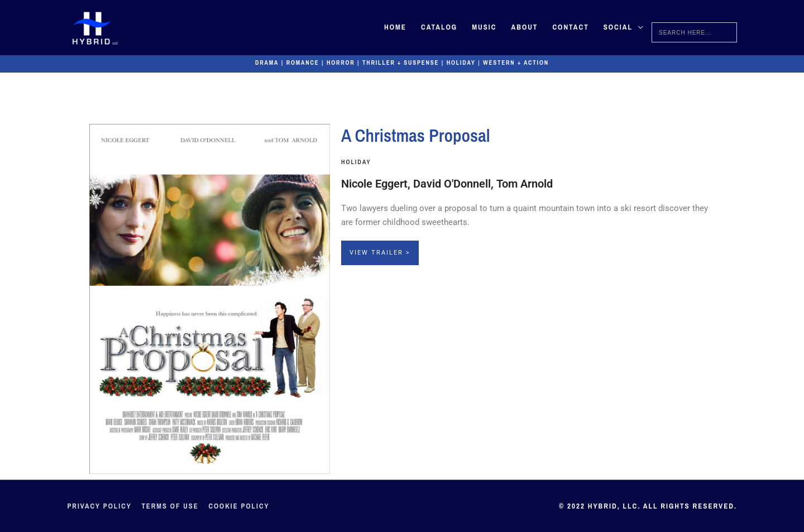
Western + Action (519, 63)
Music (484, 28)
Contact (570, 28)
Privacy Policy (100, 506)
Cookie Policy (241, 506)
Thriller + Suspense (400, 63)
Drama (263, 63)
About (524, 28)
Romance (300, 63)
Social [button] (618, 28)
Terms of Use (171, 506)
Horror (338, 63)
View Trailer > (380, 253)
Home (395, 28)
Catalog (439, 28)
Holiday (463, 63)
